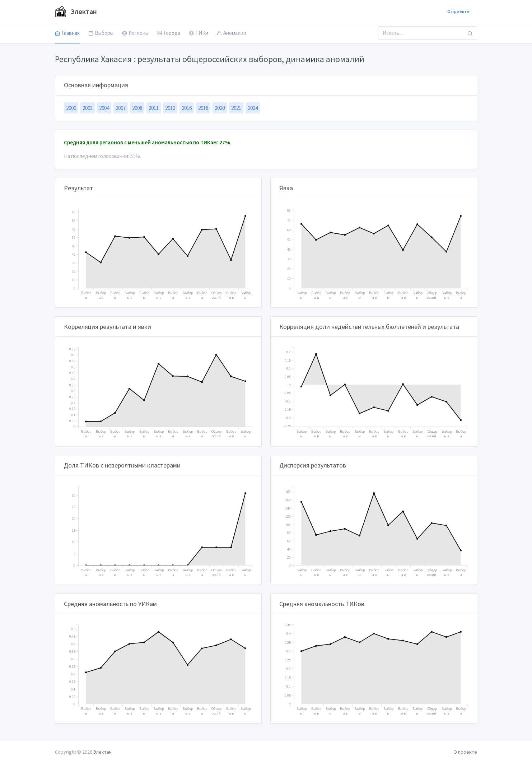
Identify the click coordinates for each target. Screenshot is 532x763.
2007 (121, 108)
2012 (170, 108)
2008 (137, 108)
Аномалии (232, 33)
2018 (203, 108)
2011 (154, 108)
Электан (76, 11)
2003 (88, 108)
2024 (253, 108)
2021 (236, 108)
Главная (67, 33)
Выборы (101, 33)
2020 (220, 108)
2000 (71, 108)
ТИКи (199, 33)
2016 (187, 108)
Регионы (135, 33)
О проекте (458, 11)
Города (169, 33)
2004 (104, 108)
